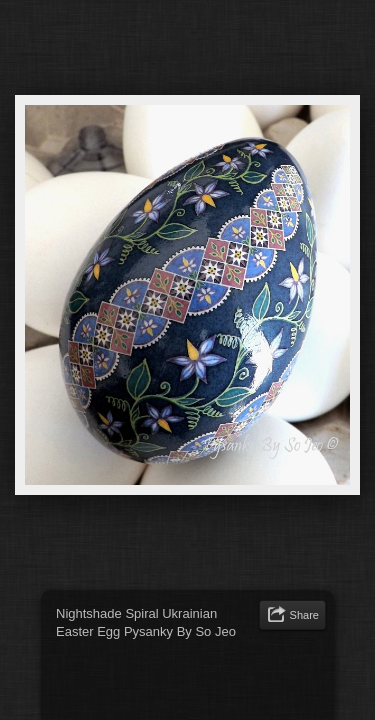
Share (304, 615)
